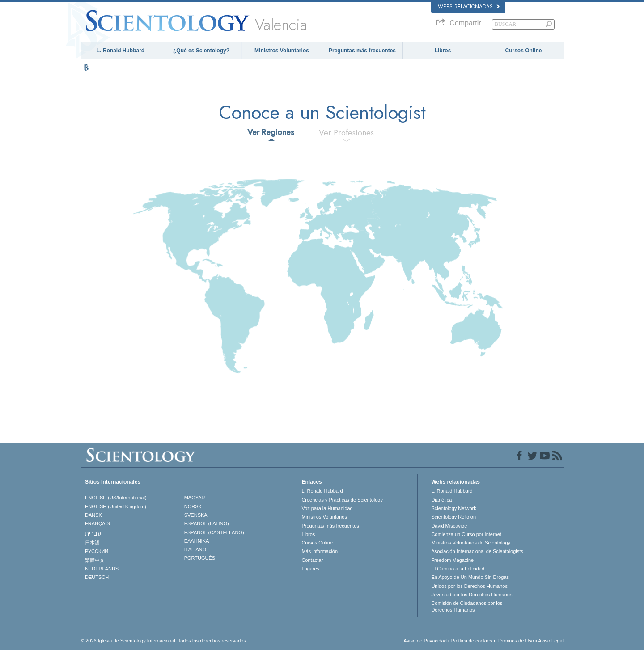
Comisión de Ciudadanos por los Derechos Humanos (467, 606)
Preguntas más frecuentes (362, 51)
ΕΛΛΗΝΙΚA (197, 541)
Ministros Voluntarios (282, 51)
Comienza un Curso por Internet (466, 534)
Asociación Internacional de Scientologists (477, 551)
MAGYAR (195, 498)
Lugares (310, 569)
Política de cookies (472, 641)
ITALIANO (195, 549)
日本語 (92, 543)
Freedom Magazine (452, 560)
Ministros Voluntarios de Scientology (471, 543)
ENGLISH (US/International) (116, 498)
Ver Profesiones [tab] (346, 133)
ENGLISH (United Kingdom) (116, 506)
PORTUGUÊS (200, 558)
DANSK (93, 515)
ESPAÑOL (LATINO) (207, 523)
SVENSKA (196, 515)
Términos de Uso (515, 641)
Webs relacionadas (469, 7)
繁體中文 (95, 560)
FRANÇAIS (97, 523)
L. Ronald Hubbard (121, 51)
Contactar (312, 560)
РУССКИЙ (97, 551)
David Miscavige (449, 526)
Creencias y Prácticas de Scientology (342, 500)
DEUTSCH (97, 577)
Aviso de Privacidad (425, 641)
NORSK (193, 506)
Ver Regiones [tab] (271, 132)
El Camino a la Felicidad (458, 569)
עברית (93, 533)
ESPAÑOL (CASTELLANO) (214, 532)
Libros (443, 51)
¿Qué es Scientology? (201, 51)
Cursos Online (523, 51)
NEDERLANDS (102, 569)
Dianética (441, 500)
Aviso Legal (551, 641)
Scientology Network (453, 508)
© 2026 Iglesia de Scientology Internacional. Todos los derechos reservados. (164, 641)
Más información (320, 551)
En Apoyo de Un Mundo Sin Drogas (470, 577)
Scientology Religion (453, 517)
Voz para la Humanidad (327, 508)
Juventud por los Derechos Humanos (472, 595)
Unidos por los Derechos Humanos (469, 586)
